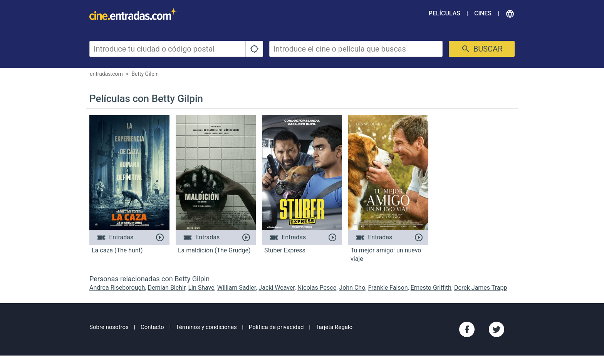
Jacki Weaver (277, 288)
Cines (483, 13)
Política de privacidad (276, 327)
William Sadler (237, 288)
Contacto (152, 327)
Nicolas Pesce (317, 288)
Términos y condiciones (206, 327)
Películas (445, 13)
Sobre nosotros (109, 327)
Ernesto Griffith (431, 288)
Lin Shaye (201, 288)
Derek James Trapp (481, 288)
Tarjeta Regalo (334, 327)
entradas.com (106, 74)
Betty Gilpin (145, 74)
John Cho (352, 288)
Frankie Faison (388, 288)
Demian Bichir (166, 288)
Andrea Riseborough (117, 288)
